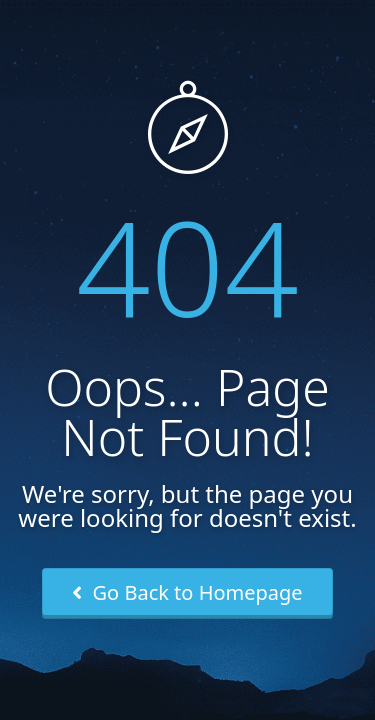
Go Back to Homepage (187, 592)
